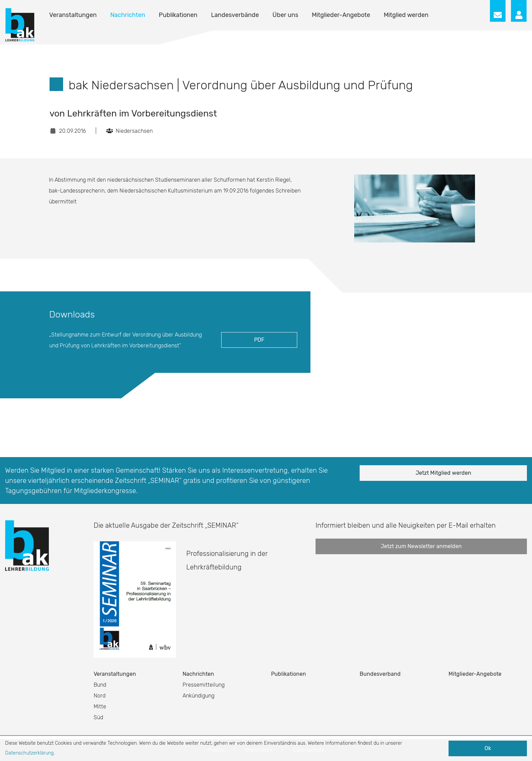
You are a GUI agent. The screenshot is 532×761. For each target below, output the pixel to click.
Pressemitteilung (204, 685)
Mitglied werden (406, 15)
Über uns (285, 15)
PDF (259, 340)
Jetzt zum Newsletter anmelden (421, 546)
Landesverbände (235, 15)
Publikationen (178, 15)
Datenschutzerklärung (29, 753)
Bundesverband (380, 674)
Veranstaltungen (73, 15)
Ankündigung (198, 696)
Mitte (100, 706)
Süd (98, 717)
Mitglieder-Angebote (341, 15)
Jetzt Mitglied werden (443, 473)
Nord (100, 696)
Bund (100, 685)
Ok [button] (488, 748)
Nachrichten (128, 15)
